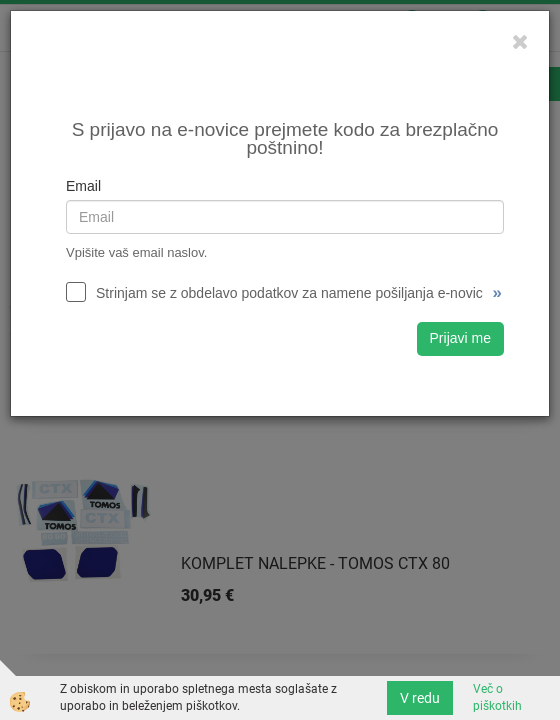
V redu (420, 698)
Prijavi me (460, 338)
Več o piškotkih (497, 697)
